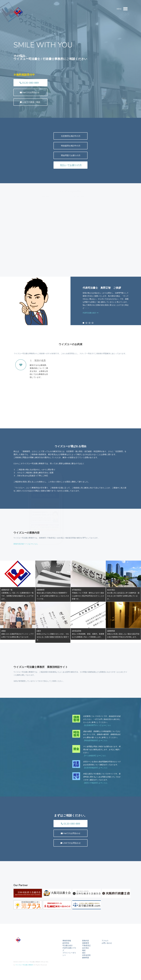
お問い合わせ (107, 943)
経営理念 (66, 943)
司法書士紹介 (68, 946)
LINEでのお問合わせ (71, 843)
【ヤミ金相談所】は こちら (94, 756)
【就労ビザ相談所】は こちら (95, 783)
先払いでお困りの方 (71, 165)
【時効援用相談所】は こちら (95, 740)
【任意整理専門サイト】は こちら (97, 725)
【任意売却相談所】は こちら (95, 768)
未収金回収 (86, 955)
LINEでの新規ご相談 (30, 102)
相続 (84, 950)
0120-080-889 (29, 83)
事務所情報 (67, 941)
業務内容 (86, 941)
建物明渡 (86, 958)
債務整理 (86, 943)
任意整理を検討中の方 (70, 136)
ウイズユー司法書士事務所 (24, 965)
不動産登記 (86, 946)
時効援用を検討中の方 (70, 146)
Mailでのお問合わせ (30, 92)
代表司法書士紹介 (91, 313)
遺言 (84, 953)
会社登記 (86, 948)
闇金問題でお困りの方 (70, 155)
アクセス (105, 941)
